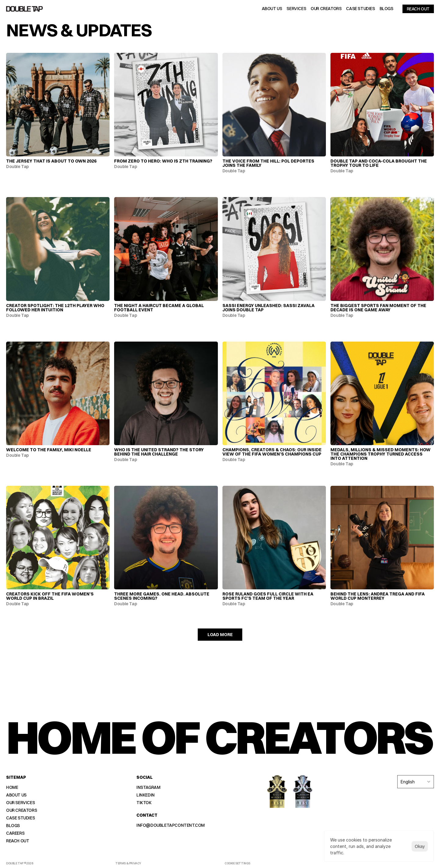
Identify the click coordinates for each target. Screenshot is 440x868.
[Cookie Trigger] (237, 863)
